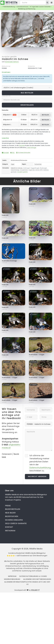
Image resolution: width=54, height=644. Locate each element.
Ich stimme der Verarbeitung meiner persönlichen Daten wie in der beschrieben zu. (40, 463)
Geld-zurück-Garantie (16, 523)
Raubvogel (43, 168)
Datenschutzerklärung (40, 468)
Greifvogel (26, 168)
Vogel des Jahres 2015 (36, 170)
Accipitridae (24, 170)
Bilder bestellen (13, 509)
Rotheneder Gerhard (12, 62)
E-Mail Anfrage (31, 147)
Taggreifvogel (35, 168)
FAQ (12, 153)
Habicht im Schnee (15, 59)
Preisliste (22, 145)
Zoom (49, 15)
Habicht (5, 215)
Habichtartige (15, 170)
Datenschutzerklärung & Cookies (33, 576)
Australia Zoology (9, 261)
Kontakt (5, 153)
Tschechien (38, 164)
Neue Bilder (10, 513)
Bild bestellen (27, 93)
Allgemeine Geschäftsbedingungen (37, 579)
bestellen (45, 115)
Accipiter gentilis (9, 57)
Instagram (10, 531)
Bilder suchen (12, 516)
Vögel (13, 164)
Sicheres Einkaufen (23, 153)
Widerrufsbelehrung (12, 579)
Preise (8, 506)
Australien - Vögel (37, 355)
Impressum (12, 576)
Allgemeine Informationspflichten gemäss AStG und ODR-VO (27, 583)
